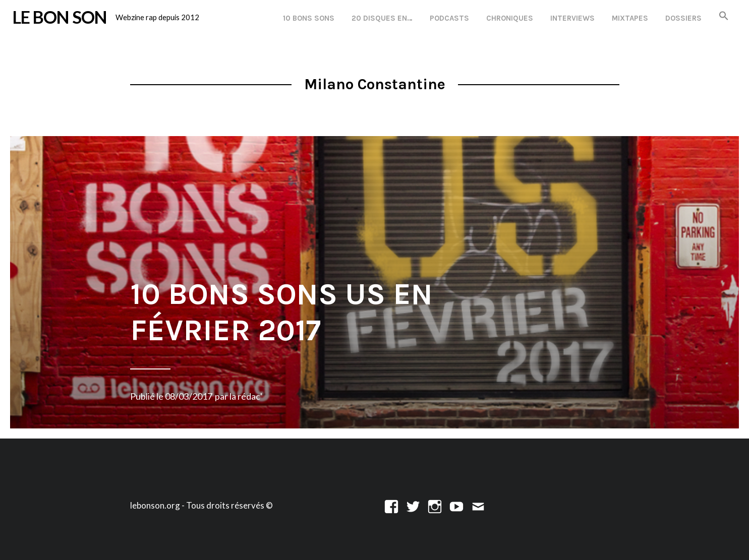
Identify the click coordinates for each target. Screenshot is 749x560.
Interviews (572, 18)
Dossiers (683, 18)
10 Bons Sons (309, 18)
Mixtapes (630, 18)
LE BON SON (60, 17)
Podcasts (449, 18)
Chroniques (510, 18)
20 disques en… (382, 18)
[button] (724, 16)
